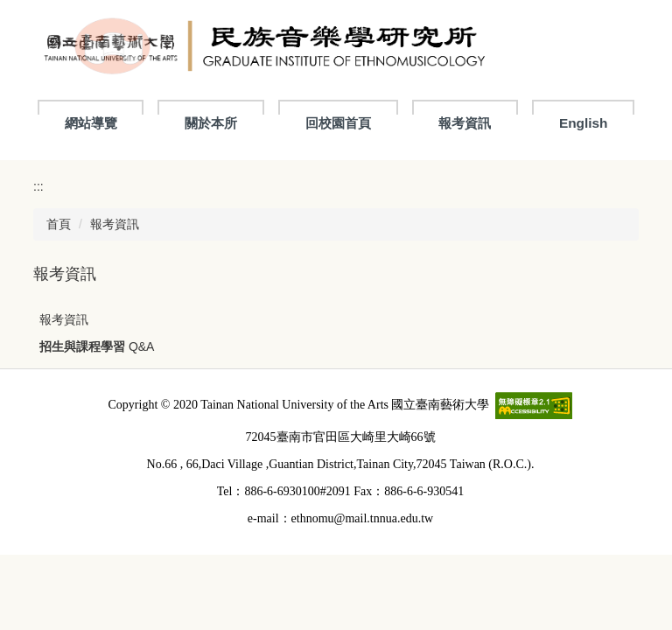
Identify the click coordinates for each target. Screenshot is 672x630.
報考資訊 (465, 123)
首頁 (59, 224)
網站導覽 (91, 123)
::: (38, 186)
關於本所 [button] (211, 123)
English (584, 123)
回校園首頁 (338, 123)
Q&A (142, 346)
